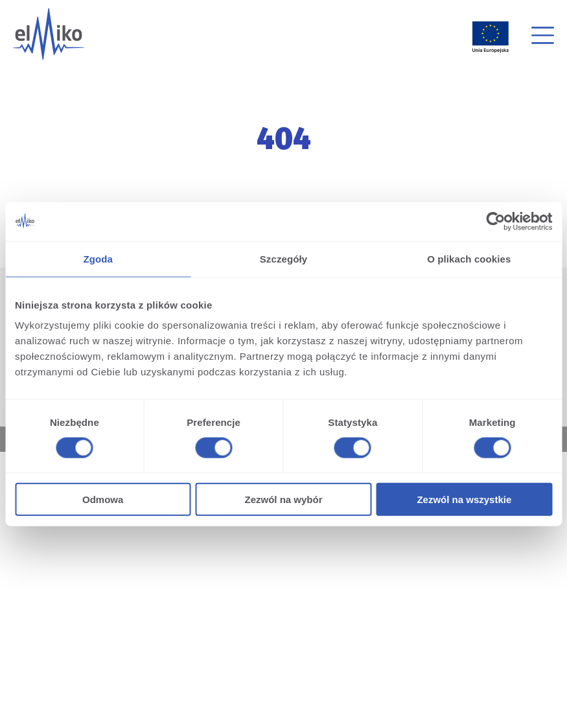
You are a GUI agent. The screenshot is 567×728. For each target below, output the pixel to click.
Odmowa (103, 499)
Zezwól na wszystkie (464, 499)
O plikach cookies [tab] (469, 258)
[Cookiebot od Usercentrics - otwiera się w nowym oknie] (495, 221)
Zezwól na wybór (284, 499)
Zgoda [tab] (98, 258)
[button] (543, 37)
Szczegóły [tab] (283, 258)
